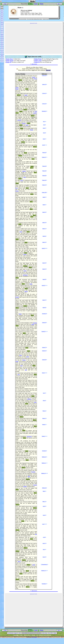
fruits (31, 284)
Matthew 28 (44, 488)
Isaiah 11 (44, 229)
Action (36, 4)
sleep (17, 88)
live (36, 534)
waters (24, 171)
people (19, 120)
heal (25, 177)
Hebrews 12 (43, 571)
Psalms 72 (44, 185)
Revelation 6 (44, 584)
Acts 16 (44, 557)
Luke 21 (44, 543)
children (29, 399)
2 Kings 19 (44, 104)
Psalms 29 (44, 166)
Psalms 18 (44, 153)
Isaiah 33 (44, 279)
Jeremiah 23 (44, 314)
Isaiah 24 (44, 269)
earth (27, 125)
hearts (34, 77)
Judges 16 (44, 84)
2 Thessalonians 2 (44, 564)
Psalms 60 (44, 176)
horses (35, 323)
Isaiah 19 (44, 263)
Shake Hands (10, 61)
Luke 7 (43, 524)
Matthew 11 (44, 463)
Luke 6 (44, 506)
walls (33, 324)
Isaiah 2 (44, 197)
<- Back (5, 4)
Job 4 (44, 122)
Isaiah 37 (44, 300)
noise (25, 271)
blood (26, 291)
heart (20, 314)
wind (21, 232)
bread (17, 297)
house (35, 113)
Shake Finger (38, 59)
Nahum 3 (44, 418)
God (36, 112)
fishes (24, 360)
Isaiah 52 (44, 308)
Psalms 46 (44, 171)
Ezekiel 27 (44, 347)
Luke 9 (44, 537)
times (17, 89)
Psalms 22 (44, 157)
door (35, 402)
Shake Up (37, 62)
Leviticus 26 (44, 76)
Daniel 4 (44, 373)
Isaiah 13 (44, 236)
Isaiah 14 (44, 248)
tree (19, 375)
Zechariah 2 (44, 451)
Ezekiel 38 (44, 360)
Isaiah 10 (44, 212)
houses (33, 472)
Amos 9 (44, 401)
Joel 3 (44, 393)
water (26, 95)
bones (24, 123)
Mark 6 (44, 491)
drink (28, 357)
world (25, 254)
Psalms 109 (44, 192)
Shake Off (9, 62)
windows (25, 275)
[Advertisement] (53, 12)
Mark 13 (44, 502)
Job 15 (44, 128)
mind (34, 565)
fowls (17, 361)
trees (21, 355)
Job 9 (44, 125)
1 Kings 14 (44, 93)
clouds (35, 485)
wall (26, 370)
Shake (42, 4)
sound (35, 79)
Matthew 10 (44, 457)
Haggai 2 (44, 425)
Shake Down (9, 59)
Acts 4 (44, 549)
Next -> (59, 4)
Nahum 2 (44, 411)
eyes (22, 181)
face (22, 366)
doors (19, 562)
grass (17, 191)
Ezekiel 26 (44, 323)
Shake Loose (38, 61)
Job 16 (44, 133)
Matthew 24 (43, 473)
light (29, 477)
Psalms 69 (44, 180)
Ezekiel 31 (44, 351)
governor (29, 437)
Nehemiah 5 (44, 111)
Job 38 (43, 145)
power (25, 486)
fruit (17, 188)
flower (32, 130)
